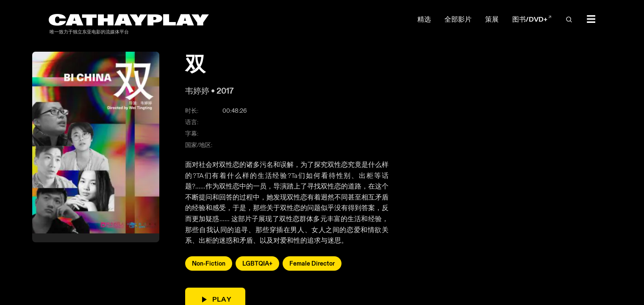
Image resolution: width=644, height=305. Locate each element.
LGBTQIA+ (257, 263)
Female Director (312, 263)
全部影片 (458, 19)
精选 (424, 19)
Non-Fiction (209, 263)
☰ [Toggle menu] (591, 19)
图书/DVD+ (532, 19)
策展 (492, 19)
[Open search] (569, 19)
